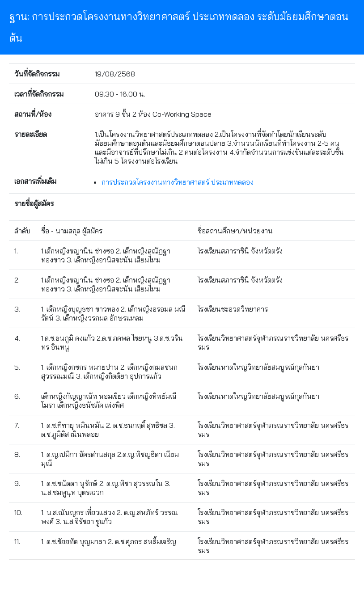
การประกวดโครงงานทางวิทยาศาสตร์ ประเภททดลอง (178, 182)
